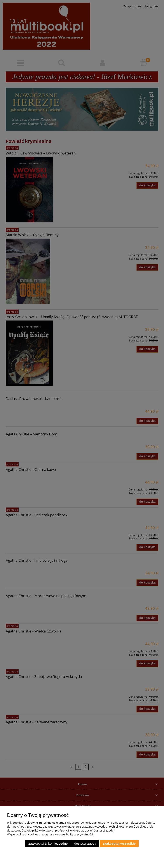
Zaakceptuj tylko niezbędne (48, 843)
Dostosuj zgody (85, 843)
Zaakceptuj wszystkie (119, 843)
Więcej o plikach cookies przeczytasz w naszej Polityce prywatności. (50, 834)
